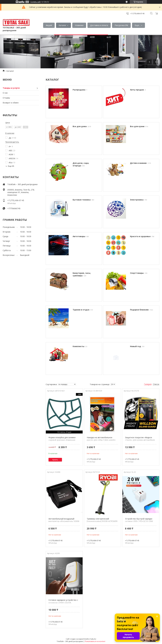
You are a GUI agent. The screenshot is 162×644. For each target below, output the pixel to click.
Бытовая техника (82, 200)
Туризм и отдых (81, 310)
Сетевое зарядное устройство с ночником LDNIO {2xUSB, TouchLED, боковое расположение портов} (63, 604)
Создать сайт (36, 2)
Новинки (79, 25)
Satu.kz (93, 639)
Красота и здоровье (140, 236)
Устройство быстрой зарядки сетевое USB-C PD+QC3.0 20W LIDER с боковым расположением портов (141, 523)
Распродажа (79, 90)
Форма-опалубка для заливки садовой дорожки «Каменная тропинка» (62, 440)
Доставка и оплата (99, 25)
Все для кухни (137, 126)
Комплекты (79, 346)
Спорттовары (137, 273)
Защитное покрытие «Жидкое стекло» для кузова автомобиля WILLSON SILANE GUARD (140, 440)
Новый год (135, 346)
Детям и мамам (138, 163)
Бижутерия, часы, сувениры (82, 274)
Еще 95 (11, 166)
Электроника (137, 200)
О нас (5, 93)
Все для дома (80, 126)
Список (156, 384)
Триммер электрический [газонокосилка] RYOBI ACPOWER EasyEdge (102, 521)
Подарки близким (139, 310)
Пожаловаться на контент (95, 641)
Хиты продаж (137, 90)
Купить (55, 460)
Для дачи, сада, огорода (81, 164)
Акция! (49, 25)
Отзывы (6, 98)
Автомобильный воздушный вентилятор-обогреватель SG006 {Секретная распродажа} (64, 521)
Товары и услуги (11, 88)
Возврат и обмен (11, 103)
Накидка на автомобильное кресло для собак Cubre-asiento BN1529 (101, 440)
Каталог (62, 25)
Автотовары (79, 236)
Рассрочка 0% (121, 25)
